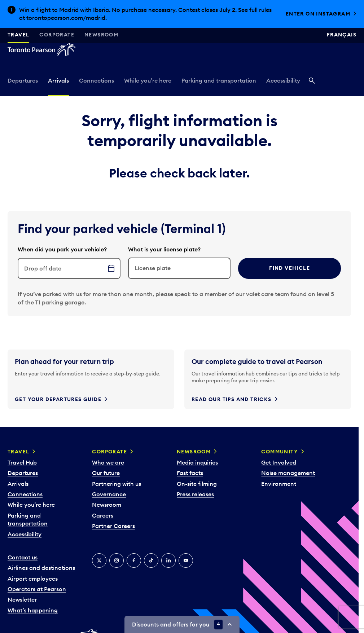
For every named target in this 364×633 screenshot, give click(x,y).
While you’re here (148, 80)
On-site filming (197, 484)
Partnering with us (117, 484)
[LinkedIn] (168, 561)
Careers (103, 515)
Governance (109, 494)
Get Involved (279, 462)
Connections (97, 80)
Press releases (195, 494)
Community (280, 452)
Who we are (108, 462)
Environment (279, 484)
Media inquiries (197, 462)
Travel (18, 35)
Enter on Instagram (318, 14)
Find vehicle (290, 268)
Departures (23, 80)
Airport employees (33, 579)
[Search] (312, 81)
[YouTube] (186, 561)
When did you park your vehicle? (62, 249)
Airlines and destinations (41, 568)
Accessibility (283, 80)
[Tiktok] (151, 561)
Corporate (57, 35)
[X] (99, 561)
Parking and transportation (219, 80)
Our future (106, 473)
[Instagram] (117, 561)
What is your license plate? (164, 249)
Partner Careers (113, 526)
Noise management (288, 473)
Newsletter (22, 599)
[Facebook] (134, 561)
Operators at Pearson (37, 589)
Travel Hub (22, 462)
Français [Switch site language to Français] (342, 35)
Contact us (23, 557)
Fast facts (190, 473)
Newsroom (101, 35)
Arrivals (58, 80)
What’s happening (33, 610)
